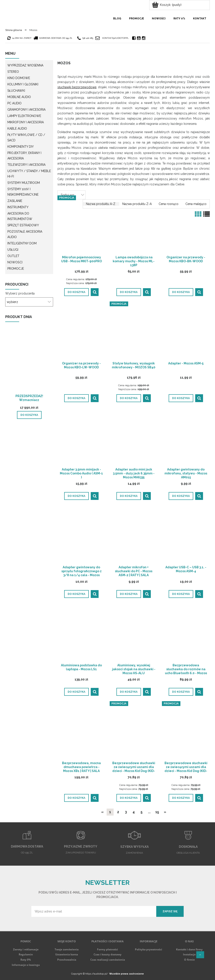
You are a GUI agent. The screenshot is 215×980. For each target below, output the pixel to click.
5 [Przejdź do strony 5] (142, 812)
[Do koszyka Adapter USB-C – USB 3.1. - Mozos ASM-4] (181, 594)
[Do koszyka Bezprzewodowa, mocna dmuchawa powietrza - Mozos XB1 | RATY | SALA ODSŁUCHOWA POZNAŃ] (76, 798)
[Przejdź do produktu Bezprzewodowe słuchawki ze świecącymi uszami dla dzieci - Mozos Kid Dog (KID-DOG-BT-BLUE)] (134, 732)
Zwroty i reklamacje (26, 949)
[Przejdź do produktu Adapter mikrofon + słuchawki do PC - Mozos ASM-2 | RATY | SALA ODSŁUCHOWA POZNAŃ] (134, 536)
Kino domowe (19, 78)
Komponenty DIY (21, 147)
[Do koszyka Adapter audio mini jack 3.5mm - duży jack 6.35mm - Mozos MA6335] (129, 496)
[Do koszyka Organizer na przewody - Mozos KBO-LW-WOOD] (76, 398)
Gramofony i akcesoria (26, 110)
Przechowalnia (67, 960)
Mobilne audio (19, 97)
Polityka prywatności (149, 949)
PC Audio (14, 103)
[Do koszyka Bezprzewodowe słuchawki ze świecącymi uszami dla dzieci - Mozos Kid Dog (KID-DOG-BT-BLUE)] (129, 798)
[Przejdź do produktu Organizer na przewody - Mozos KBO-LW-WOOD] (81, 332)
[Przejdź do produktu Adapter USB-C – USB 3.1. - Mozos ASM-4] (186, 536)
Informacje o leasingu (26, 965)
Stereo (13, 72)
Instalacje (189, 954)
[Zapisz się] (170, 911)
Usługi (13, 250)
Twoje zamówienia (67, 949)
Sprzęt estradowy (23, 225)
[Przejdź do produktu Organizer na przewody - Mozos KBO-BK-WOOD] (186, 226)
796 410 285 (85, 38)
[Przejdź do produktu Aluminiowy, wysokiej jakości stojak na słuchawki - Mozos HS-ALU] (134, 634)
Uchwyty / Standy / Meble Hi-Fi (29, 174)
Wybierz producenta (20, 293)
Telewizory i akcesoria (26, 165)
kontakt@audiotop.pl (115, 38)
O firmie (189, 960)
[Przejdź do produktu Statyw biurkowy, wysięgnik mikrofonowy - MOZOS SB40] (134, 332)
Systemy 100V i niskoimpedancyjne (23, 192)
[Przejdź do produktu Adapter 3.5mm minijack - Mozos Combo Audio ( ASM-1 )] (81, 438)
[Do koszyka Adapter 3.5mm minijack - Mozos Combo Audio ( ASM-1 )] (76, 496)
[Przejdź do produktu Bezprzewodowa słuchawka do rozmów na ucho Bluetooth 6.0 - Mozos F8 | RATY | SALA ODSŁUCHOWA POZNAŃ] (186, 634)
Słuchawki (16, 91)
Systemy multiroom (24, 183)
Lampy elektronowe (24, 116)
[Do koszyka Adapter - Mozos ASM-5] (181, 398)
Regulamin (26, 954)
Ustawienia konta (67, 954)
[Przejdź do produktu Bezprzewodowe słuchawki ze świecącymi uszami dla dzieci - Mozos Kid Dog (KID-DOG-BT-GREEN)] (186, 732)
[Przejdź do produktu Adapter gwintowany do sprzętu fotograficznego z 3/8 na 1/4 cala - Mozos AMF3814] (81, 536)
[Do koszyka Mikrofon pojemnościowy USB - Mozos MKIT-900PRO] (76, 292)
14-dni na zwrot (19, 38)
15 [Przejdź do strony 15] (157, 812)
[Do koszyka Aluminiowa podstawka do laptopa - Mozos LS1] (76, 692)
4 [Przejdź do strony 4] (134, 812)
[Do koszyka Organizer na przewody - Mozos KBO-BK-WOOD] (181, 292)
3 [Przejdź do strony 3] (126, 812)
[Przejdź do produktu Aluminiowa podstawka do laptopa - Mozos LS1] (81, 634)
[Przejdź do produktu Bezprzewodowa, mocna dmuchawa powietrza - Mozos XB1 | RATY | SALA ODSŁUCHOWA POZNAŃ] (81, 732)
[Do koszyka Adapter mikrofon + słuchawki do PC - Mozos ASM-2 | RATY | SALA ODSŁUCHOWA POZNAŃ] (129, 594)
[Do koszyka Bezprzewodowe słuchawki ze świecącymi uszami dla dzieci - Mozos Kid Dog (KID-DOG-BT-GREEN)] (181, 798)
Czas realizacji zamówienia (108, 960)
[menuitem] (117, 19)
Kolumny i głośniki (23, 84)
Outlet (13, 256)
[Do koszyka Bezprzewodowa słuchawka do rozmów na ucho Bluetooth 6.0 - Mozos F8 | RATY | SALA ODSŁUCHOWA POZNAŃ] (181, 692)
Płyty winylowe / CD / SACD (26, 138)
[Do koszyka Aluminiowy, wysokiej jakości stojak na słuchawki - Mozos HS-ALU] (129, 692)
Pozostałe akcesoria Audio (25, 234)
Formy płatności (107, 949)
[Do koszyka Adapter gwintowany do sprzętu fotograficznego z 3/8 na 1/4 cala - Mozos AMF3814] (76, 594)
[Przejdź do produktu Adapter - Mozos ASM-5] (186, 332)
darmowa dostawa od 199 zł (53, 38)
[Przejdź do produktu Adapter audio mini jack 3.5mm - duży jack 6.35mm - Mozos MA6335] (134, 438)
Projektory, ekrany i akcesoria (24, 156)
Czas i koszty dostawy (107, 954)
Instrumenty (18, 207)
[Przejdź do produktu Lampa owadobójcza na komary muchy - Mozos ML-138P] (134, 226)
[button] (95, 292)
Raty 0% (26, 960)
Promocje (16, 269)
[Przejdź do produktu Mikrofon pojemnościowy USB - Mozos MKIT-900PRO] (81, 226)
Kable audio (17, 129)
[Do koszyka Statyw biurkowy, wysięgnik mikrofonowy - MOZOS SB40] (129, 398)
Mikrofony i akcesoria (26, 122)
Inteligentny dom (22, 243)
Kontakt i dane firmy (189, 949)
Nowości (15, 262)
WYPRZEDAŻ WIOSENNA (25, 65)
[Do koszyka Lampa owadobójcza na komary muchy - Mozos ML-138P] (129, 292)
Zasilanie (15, 201)
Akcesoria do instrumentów (20, 216)
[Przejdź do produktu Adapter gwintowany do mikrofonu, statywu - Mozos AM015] (186, 438)
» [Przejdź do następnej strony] (165, 812)
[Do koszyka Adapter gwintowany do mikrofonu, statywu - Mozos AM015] (181, 496)
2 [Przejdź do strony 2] (118, 812)
